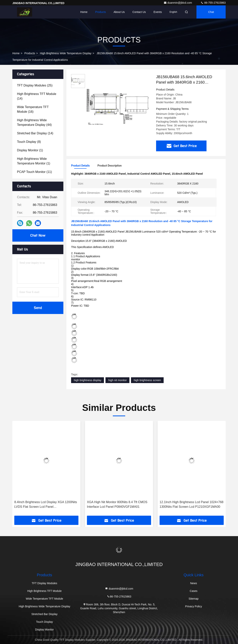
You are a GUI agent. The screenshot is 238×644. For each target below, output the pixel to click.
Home (84, 12)
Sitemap (193, 599)
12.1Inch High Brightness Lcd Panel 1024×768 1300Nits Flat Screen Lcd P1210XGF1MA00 (191, 504)
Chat (211, 12)
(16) (33, 109)
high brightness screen (147, 380)
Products (101, 12)
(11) (34, 172)
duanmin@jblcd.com (178, 3)
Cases (194, 591)
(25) (35, 85)
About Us (119, 12)
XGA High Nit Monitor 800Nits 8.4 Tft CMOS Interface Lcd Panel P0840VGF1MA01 (117, 504)
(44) (34, 122)
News (193, 583)
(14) (37, 96)
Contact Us (139, 12)
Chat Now (38, 235)
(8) (29, 142)
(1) (30, 150)
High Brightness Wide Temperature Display (66, 53)
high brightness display (88, 380)
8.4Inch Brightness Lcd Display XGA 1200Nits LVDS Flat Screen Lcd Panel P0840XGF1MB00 (46, 505)
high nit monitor (117, 380)
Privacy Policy (193, 606)
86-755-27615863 (213, 3)
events (158, 12)
